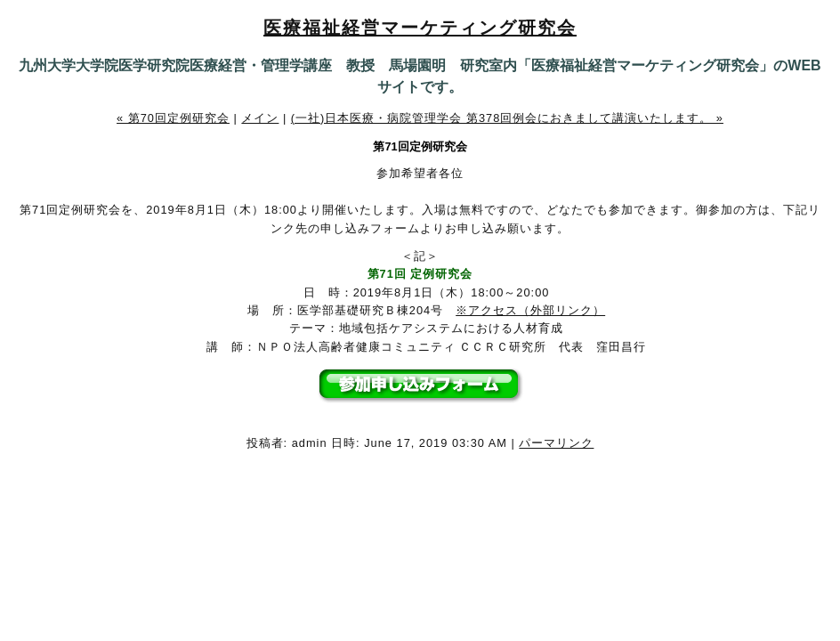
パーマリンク (556, 443)
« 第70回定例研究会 (173, 118)
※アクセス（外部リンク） (530, 310)
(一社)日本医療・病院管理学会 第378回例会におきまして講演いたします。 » (507, 118)
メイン (260, 118)
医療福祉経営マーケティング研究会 (420, 28)
